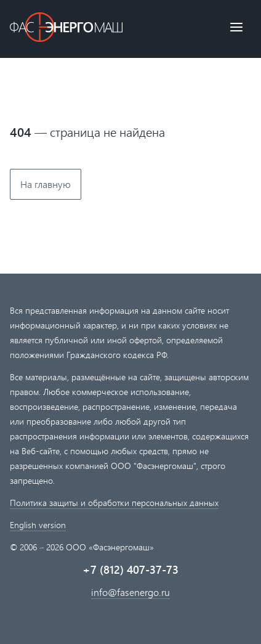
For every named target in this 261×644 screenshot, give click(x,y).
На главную (46, 184)
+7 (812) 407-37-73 (130, 569)
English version (38, 525)
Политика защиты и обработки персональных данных (114, 503)
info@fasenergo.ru (130, 592)
